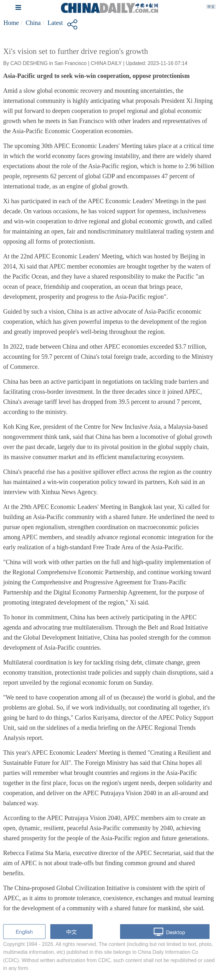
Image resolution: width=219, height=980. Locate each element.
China (33, 23)
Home (11, 23)
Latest (55, 23)
